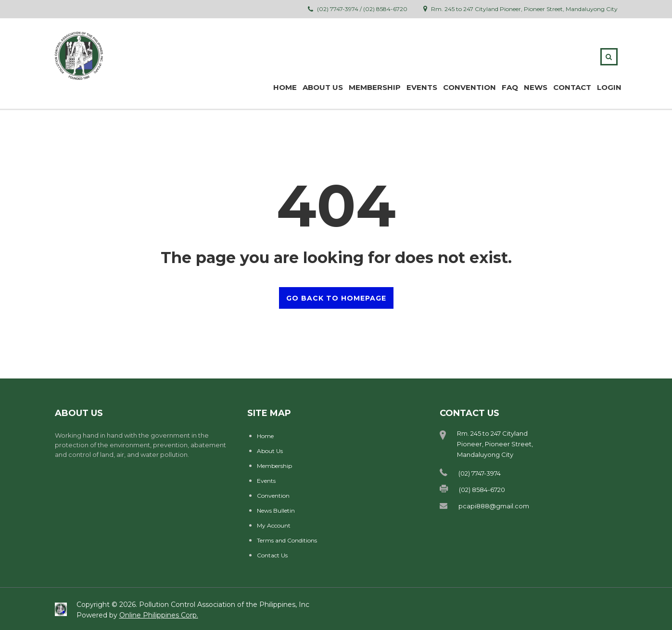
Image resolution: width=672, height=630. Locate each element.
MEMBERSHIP (375, 87)
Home (285, 87)
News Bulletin (276, 510)
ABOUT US (323, 87)
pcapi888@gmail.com (494, 506)
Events (422, 87)
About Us (270, 451)
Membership (274, 466)
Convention (469, 87)
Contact (572, 87)
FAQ (510, 87)
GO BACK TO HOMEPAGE (336, 298)
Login (609, 87)
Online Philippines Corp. (159, 615)
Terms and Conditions (287, 540)
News (536, 87)
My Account (274, 525)
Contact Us (272, 555)
